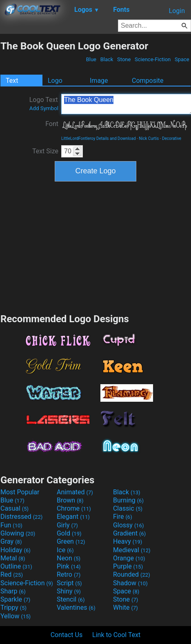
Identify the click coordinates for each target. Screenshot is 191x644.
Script (69, 583)
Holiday (16, 550)
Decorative (172, 138)
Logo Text (44, 104)
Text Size (45, 151)
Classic (128, 508)
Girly (67, 525)
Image (99, 81)
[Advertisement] (95, 246)
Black (107, 59)
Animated (75, 492)
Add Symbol (44, 108)
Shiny (69, 591)
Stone (124, 59)
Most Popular (20, 492)
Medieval (132, 550)
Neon (69, 558)
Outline (16, 566)
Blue (91, 59)
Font (52, 124)
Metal (13, 558)
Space (182, 59)
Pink (69, 566)
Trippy (13, 607)
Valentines (76, 607)
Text (12, 81)
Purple (128, 566)
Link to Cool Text (116, 635)
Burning (128, 500)
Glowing (18, 533)
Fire (123, 517)
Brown (70, 500)
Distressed (21, 517)
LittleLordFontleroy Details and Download (99, 138)
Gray (11, 541)
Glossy (129, 525)
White (125, 607)
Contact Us (67, 635)
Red (12, 574)
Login (177, 11)
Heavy (128, 541)
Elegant (73, 517)
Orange (129, 558)
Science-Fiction (153, 59)
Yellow (16, 616)
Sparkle (15, 599)
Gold (69, 533)
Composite (148, 81)
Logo (55, 81)
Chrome (74, 508)
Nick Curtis (149, 138)
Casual (14, 508)
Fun (11, 525)
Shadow (130, 583)
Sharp (13, 591)
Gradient (129, 533)
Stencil (71, 599)
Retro (69, 574)
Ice (65, 550)
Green (71, 541)
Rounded (132, 574)
